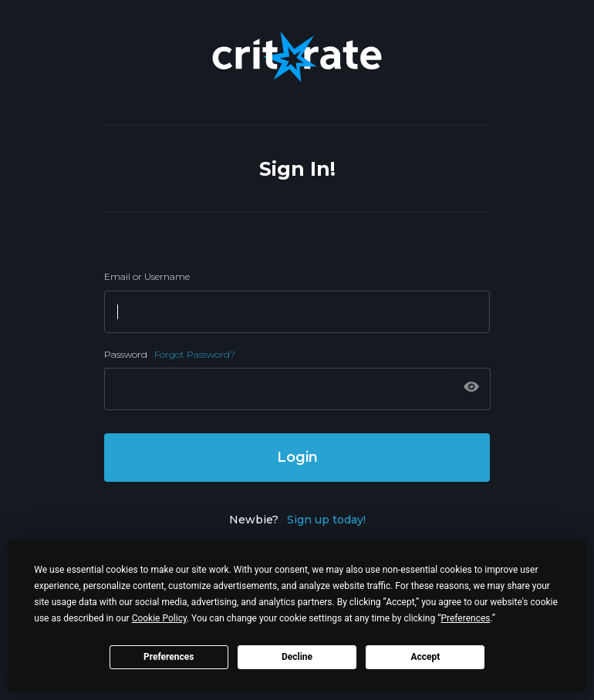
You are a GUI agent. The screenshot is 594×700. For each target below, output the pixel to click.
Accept (425, 657)
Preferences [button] (465, 618)
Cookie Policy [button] (159, 618)
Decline (297, 657)
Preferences (169, 657)
